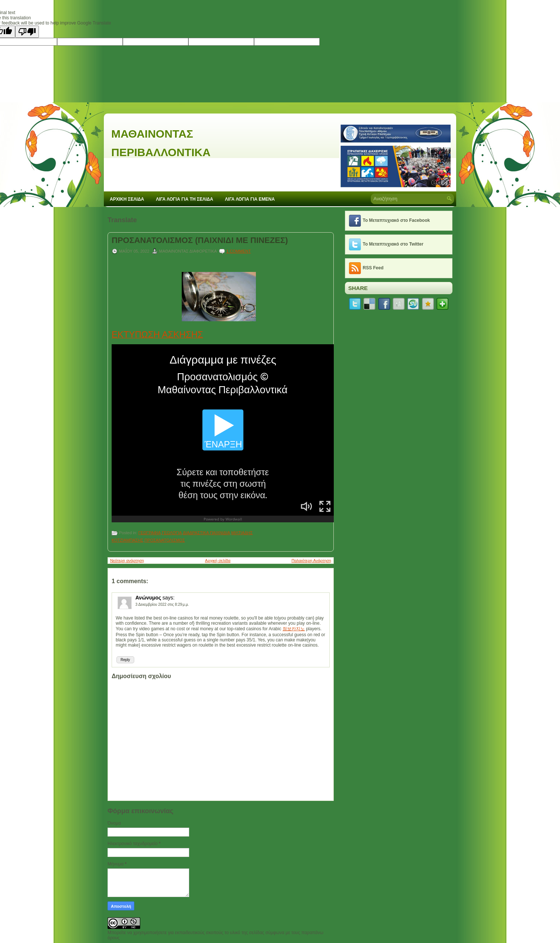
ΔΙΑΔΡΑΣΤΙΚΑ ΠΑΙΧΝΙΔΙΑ (206, 533)
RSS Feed (373, 268)
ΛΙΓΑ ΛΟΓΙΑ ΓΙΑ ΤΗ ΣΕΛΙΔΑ (185, 199)
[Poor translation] (27, 32)
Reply (125, 660)
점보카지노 (294, 629)
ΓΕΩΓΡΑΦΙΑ (149, 533)
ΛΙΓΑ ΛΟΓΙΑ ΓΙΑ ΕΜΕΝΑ (250, 199)
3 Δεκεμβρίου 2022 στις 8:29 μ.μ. (162, 604)
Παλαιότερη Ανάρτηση (311, 561)
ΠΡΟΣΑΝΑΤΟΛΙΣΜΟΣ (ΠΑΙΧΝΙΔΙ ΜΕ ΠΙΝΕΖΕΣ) (200, 240)
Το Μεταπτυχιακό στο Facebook (396, 220)
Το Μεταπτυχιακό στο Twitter (393, 244)
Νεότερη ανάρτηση (127, 561)
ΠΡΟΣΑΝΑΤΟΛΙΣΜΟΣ (164, 540)
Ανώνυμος (148, 598)
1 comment (238, 251)
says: (169, 598)
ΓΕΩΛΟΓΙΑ (172, 533)
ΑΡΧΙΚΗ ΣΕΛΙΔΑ (127, 199)
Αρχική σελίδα (218, 561)
